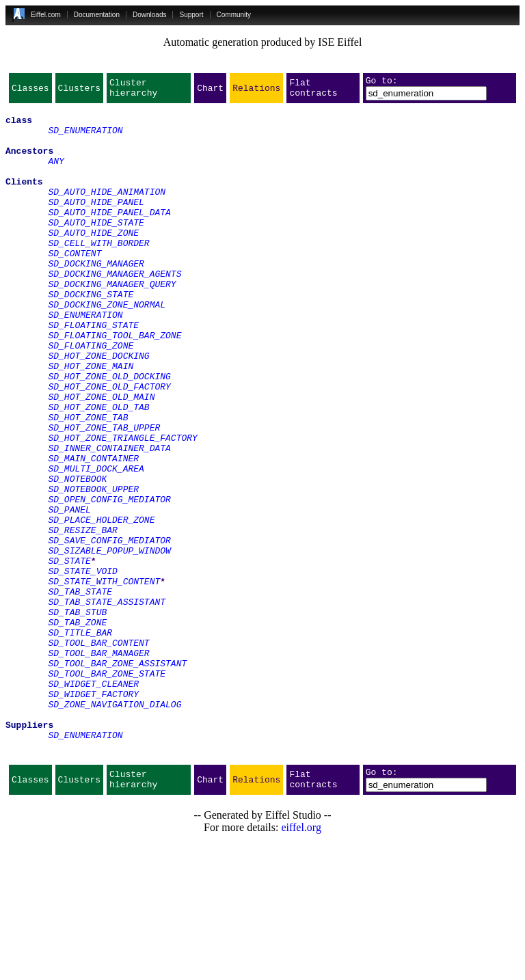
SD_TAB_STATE (80, 692)
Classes (30, 92)
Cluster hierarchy (133, 92)
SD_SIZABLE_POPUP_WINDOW (109, 642)
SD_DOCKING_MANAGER (96, 298)
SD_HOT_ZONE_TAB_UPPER (104, 495)
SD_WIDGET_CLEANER (93, 802)
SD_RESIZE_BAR (82, 618)
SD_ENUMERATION (85, 138)
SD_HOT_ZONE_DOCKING (98, 409)
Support (191, 15)
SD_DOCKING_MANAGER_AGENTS (115, 310)
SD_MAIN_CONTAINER (93, 532)
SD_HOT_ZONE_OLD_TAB (98, 470)
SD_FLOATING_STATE (93, 372)
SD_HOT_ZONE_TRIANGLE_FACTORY (122, 507)
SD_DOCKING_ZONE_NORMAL (107, 347)
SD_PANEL (69, 593)
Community (234, 15)
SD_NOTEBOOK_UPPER (93, 569)
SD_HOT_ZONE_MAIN (91, 421)
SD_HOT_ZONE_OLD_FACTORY (109, 446)
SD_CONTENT (75, 286)
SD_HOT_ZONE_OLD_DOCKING (109, 433)
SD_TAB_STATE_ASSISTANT (107, 704)
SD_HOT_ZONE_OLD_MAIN (101, 458)
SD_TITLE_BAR (80, 741)
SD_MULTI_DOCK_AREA (96, 544)
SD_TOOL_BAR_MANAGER (98, 765)
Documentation (97, 15)
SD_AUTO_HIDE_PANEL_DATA (109, 236)
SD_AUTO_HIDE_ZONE (93, 261)
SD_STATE (69, 655)
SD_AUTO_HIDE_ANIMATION (107, 212)
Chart (210, 92)
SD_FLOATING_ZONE (91, 396)
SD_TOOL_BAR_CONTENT (98, 753)
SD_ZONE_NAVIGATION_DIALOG (115, 827)
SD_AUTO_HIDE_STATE (96, 249)
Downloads (149, 15)
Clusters (79, 92)
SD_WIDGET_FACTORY (93, 815)
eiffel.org (301, 963)
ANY (56, 175)
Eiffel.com (46, 15)
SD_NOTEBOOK (77, 556)
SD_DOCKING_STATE (91, 335)
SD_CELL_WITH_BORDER (98, 273)
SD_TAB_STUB (77, 716)
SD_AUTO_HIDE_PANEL (96, 224)
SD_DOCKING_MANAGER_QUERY (112, 323)
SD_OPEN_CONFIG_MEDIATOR (109, 581)
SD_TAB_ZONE (77, 729)
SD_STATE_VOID (82, 667)
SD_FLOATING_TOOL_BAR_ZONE (115, 384)
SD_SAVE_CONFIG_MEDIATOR (109, 630)
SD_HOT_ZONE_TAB (88, 482)
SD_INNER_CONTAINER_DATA (109, 519)
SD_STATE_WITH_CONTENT (104, 679)
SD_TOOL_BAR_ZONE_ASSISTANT (117, 778)
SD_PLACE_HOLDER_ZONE (101, 605)
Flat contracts (313, 92)
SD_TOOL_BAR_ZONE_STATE (107, 790)
